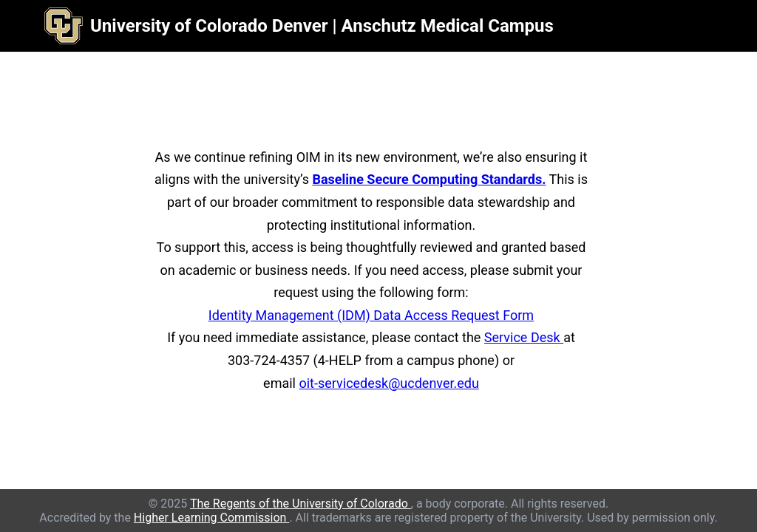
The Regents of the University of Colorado (301, 504)
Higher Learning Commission (212, 518)
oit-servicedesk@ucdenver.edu (388, 383)
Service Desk (524, 337)
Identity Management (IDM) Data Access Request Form (371, 315)
